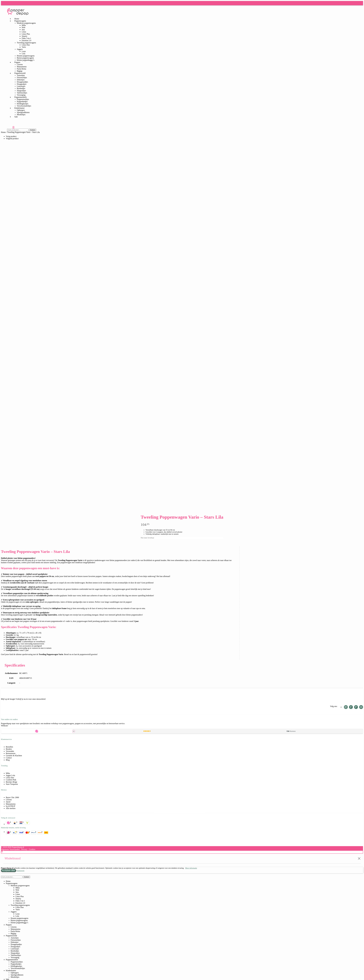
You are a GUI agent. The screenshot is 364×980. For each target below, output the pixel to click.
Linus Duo (26, 45)
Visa (21, 833)
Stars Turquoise (12, 784)
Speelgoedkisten (23, 112)
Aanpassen (20, 871)
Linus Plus (26, 34)
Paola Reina (21, 69)
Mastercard (27, 833)
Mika (24, 25)
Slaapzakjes (21, 91)
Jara (23, 30)
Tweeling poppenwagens (26, 43)
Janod (8, 802)
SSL (15, 823)
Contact (9, 758)
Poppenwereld (20, 73)
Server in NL (21, 823)
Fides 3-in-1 (26, 38)
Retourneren (11, 753)
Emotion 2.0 (26, 40)
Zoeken (33, 130)
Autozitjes (21, 75)
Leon (24, 51)
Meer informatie (191, 868)
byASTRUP (10, 806)
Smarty (24, 36)
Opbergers (21, 110)
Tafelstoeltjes (22, 93)
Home (3, 132)
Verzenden (10, 751)
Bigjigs (13, 933)
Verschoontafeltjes (18, 968)
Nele (23, 27)
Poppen (17, 62)
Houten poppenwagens (26, 56)
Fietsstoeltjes (22, 78)
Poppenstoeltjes (23, 99)
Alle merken (11, 808)
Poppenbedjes (22, 101)
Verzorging (15, 957)
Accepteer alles (9, 871)
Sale (16, 117)
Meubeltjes (21, 115)
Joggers (20, 49)
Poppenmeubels (21, 97)
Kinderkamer (19, 108)
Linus (24, 32)
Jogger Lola (10, 775)
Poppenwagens (20, 21)
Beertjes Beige (11, 782)
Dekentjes (21, 80)
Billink (40, 833)
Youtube (361, 707)
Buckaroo (27, 823)
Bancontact (15, 833)
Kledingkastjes (23, 104)
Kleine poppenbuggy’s (26, 60)
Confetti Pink (11, 780)
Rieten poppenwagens (25, 58)
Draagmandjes (22, 82)
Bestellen (9, 747)
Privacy (24, 849)
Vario (24, 47)
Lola (23, 54)
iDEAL (8, 833)
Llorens (20, 64)
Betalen (9, 749)
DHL (46, 833)
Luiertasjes (21, 86)
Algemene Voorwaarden (10, 849)
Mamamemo (22, 67)
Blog (8, 760)
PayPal (34, 833)
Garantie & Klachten (14, 756)
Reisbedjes (21, 88)
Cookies (32, 849)
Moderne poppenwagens (26, 23)
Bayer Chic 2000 (12, 797)
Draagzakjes (22, 84)
